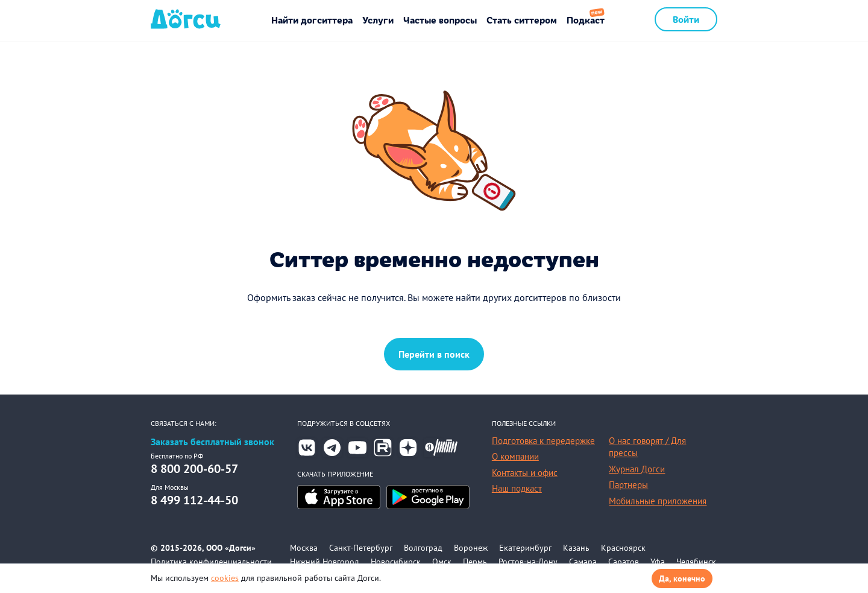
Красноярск (623, 548)
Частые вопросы (440, 20)
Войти (686, 19)
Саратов (624, 562)
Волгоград (423, 548)
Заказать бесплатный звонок (212, 442)
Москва (304, 548)
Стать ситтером (522, 20)
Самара (583, 562)
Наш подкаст (517, 488)
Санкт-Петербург (361, 548)
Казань (576, 548)
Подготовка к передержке (543, 441)
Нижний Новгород (325, 562)
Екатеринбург (525, 548)
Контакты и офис (525, 473)
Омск (442, 562)
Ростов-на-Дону (528, 562)
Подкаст (586, 20)
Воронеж (471, 548)
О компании (515, 456)
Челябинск (696, 562)
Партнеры (628, 485)
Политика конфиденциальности (211, 562)
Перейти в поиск (434, 354)
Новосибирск (396, 562)
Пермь (475, 562)
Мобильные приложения (658, 501)
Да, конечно (682, 579)
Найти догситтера (312, 20)
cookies (225, 578)
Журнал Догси (637, 469)
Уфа (658, 562)
